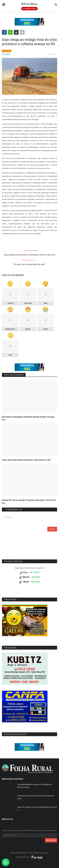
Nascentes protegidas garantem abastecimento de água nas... (28, 418)
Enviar (52, 529)
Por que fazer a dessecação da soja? (30, 264)
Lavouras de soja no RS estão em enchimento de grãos (36, 797)
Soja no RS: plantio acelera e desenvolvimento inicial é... (37, 808)
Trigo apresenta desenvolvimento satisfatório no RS (26, 460)
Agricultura (7, 51)
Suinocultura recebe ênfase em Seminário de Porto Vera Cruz (30, 255)
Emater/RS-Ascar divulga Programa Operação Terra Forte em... (29, 502)
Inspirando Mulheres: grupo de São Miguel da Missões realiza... (34, 786)
